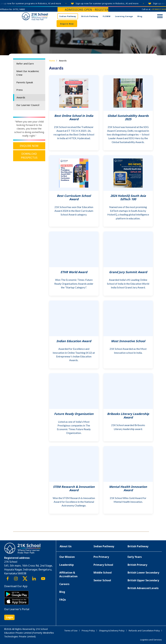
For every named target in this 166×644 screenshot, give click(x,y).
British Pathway (90, 16)
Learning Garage (124, 16)
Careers (64, 584)
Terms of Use (71, 631)
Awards (21, 97)
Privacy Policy (88, 631)
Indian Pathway (68, 16)
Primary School (103, 565)
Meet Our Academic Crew (28, 73)
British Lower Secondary (143, 573)
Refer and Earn (25, 64)
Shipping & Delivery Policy (112, 631)
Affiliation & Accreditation (68, 574)
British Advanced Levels (143, 588)
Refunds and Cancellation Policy (144, 631)
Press (20, 90)
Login (9, 617)
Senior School (102, 580)
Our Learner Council (28, 105)
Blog (140, 16)
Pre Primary (101, 557)
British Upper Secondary (143, 580)
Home (52, 61)
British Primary (137, 565)
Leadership (67, 565)
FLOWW (107, 16)
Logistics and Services (151, 640)
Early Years (135, 557)
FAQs (63, 600)
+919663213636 (159, 9)
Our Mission (67, 557)
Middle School (103, 573)
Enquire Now (67, 24)
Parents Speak (25, 82)
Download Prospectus (29, 156)
